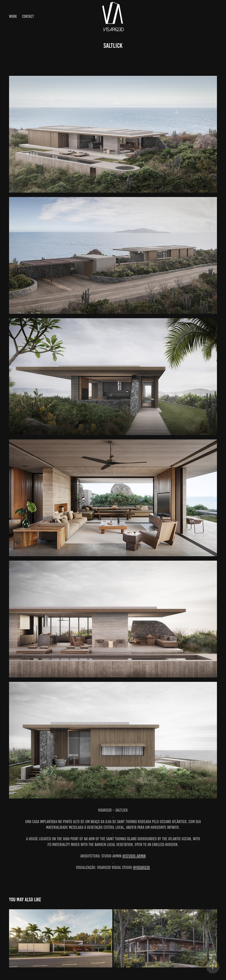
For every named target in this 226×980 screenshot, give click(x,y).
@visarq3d (141, 867)
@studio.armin (134, 856)
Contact (28, 16)
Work (13, 16)
